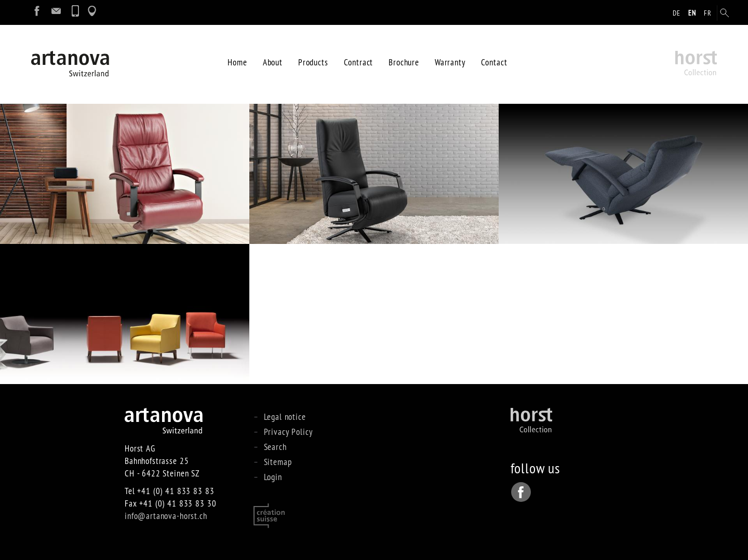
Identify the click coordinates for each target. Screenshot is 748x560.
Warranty (450, 62)
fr (708, 13)
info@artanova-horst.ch (166, 516)
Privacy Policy (288, 432)
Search (275, 447)
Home (237, 62)
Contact (494, 62)
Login (273, 477)
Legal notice (285, 416)
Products (313, 62)
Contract (359, 62)
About (273, 62)
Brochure (404, 62)
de (677, 13)
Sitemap (278, 462)
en (692, 13)
